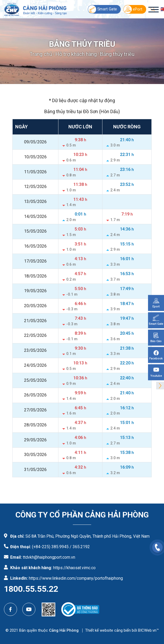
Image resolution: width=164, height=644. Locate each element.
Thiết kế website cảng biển (108, 630)
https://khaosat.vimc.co (74, 568)
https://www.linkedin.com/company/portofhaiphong (76, 578)
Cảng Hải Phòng (64, 630)
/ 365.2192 (80, 547)
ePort (133, 9)
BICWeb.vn (147, 630)
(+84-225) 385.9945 (50, 547)
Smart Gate (102, 9)
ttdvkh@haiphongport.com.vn (49, 557)
